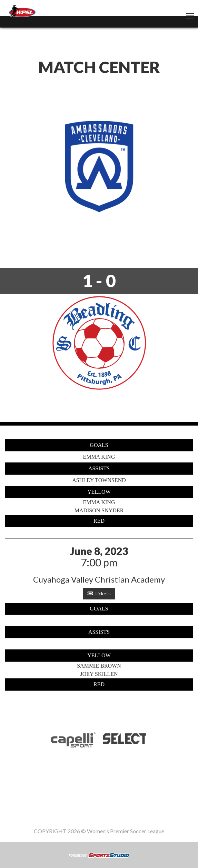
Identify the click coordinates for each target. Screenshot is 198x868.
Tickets (99, 593)
